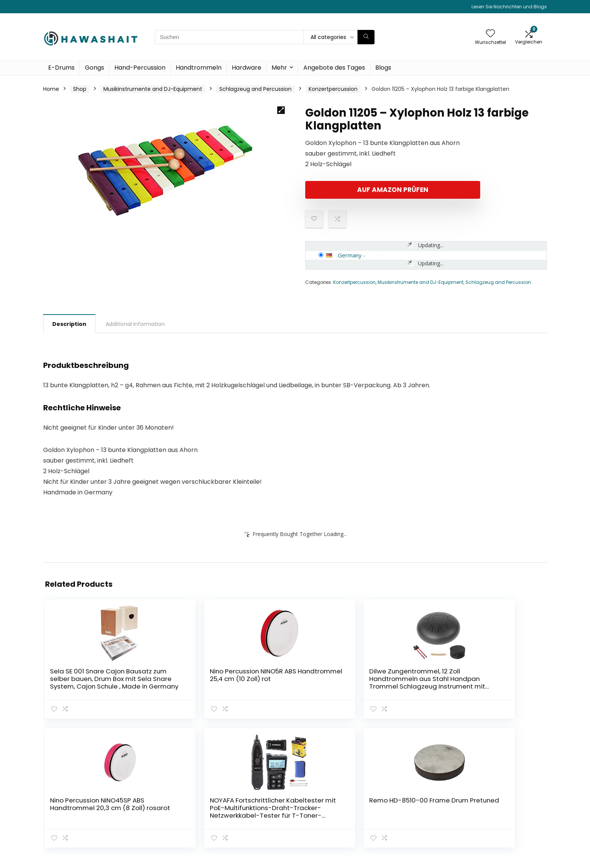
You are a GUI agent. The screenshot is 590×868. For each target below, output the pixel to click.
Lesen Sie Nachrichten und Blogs (509, 7)
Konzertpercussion (333, 89)
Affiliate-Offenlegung (500, 813)
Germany (350, 255)
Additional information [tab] (135, 324)
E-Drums (61, 68)
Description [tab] (69, 324)
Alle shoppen (406, 796)
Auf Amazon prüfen (349, 190)
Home (51, 89)
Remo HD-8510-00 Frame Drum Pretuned (503, 679)
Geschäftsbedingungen (503, 803)
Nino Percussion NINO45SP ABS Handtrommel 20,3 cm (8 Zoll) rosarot (334, 683)
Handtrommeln (199, 68)
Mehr (279, 68)
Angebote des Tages (334, 68)
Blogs (383, 68)
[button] (281, 110)
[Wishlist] (490, 34)
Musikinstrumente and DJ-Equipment (153, 89)
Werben (400, 827)
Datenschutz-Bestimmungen (492, 789)
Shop (80, 89)
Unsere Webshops (413, 817)
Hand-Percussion (140, 68)
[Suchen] (366, 37)
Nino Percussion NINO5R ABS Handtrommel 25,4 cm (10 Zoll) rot (164, 683)
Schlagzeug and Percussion (255, 89)
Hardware (247, 68)
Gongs (94, 68)
